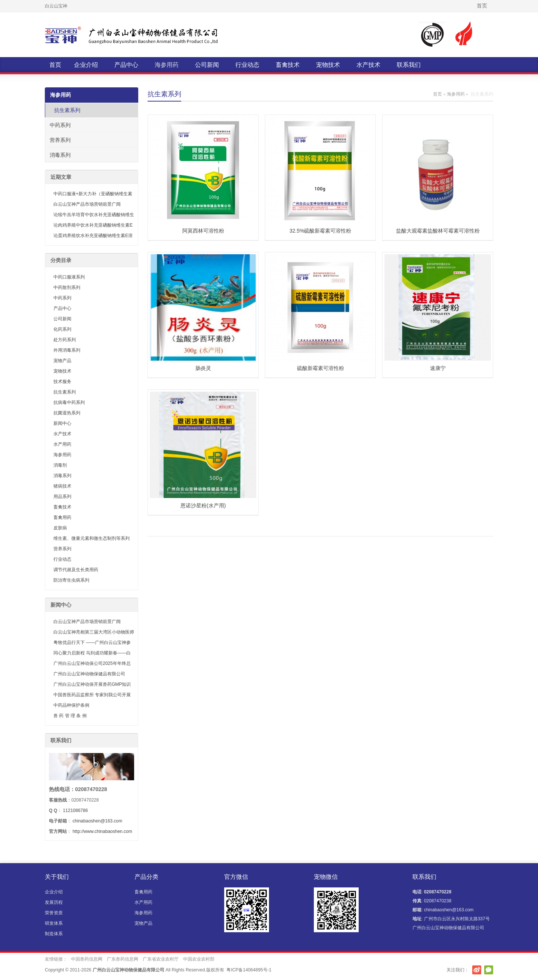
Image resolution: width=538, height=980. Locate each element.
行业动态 (247, 65)
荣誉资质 (54, 913)
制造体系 (54, 934)
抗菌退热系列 (67, 413)
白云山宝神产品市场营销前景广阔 (87, 204)
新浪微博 (477, 970)
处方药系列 (65, 340)
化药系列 (62, 329)
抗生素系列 (67, 110)
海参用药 (167, 65)
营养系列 (60, 140)
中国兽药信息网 (87, 959)
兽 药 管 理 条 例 (70, 716)
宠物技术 (328, 65)
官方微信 (489, 970)
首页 (482, 6)
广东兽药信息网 (123, 959)
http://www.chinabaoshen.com (102, 831)
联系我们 (409, 65)
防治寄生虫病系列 (71, 580)
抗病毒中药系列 (69, 402)
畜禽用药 (62, 517)
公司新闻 (207, 65)
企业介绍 (86, 65)
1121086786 (75, 811)
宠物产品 (62, 361)
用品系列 (62, 497)
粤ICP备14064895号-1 (249, 970)
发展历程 (54, 902)
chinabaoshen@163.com (97, 821)
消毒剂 (60, 465)
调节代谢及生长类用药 (76, 570)
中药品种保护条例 (71, 705)
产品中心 (126, 65)
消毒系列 (60, 155)
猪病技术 (62, 486)
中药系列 (60, 125)
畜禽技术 (288, 65)
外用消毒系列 (67, 350)
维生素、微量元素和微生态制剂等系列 (92, 538)
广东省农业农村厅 (161, 959)
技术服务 (62, 382)
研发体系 (54, 923)
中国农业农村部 (199, 959)
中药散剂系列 (67, 287)
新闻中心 (62, 423)
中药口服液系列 (69, 277)
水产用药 (62, 444)
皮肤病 (60, 528)
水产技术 (368, 65)
